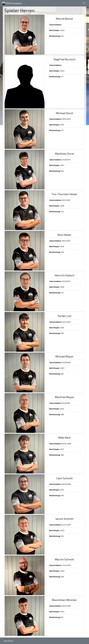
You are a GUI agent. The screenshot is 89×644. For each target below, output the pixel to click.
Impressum (9, 641)
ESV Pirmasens (12, 3)
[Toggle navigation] (84, 3)
